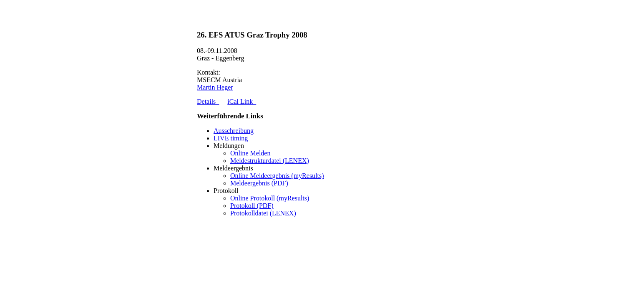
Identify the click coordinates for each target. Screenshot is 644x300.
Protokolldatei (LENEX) (263, 213)
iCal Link (242, 101)
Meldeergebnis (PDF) (259, 183)
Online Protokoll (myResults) (270, 198)
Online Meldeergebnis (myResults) (277, 176)
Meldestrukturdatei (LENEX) (270, 161)
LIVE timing (231, 138)
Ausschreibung (234, 131)
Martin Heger (215, 87)
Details (208, 101)
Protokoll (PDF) (252, 206)
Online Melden (250, 153)
